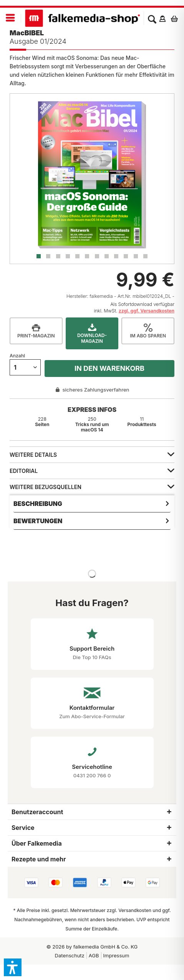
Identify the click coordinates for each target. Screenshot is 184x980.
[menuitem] (11, 18)
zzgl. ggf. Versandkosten (147, 311)
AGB (94, 955)
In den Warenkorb (109, 368)
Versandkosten (135, 910)
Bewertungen (38, 521)
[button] (13, 967)
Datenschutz (70, 955)
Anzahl (17, 356)
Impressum (116, 955)
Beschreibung (38, 504)
